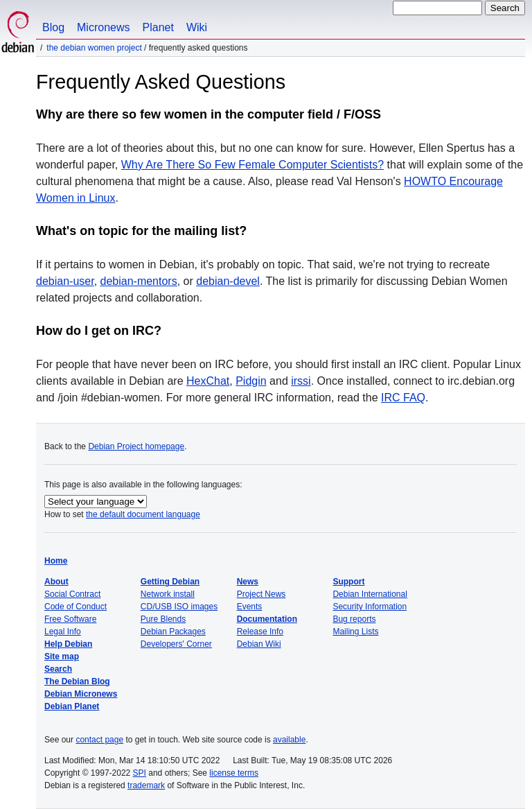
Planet (158, 27)
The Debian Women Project (94, 48)
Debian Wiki (259, 644)
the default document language (143, 514)
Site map (62, 656)
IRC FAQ (403, 398)
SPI (140, 773)
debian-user (65, 281)
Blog (53, 27)
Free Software (70, 619)
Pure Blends (163, 619)
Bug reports (354, 619)
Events (250, 607)
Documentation (267, 619)
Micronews (103, 27)
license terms (234, 773)
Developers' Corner (176, 644)
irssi (301, 381)
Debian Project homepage (136, 446)
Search (58, 669)
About (56, 582)
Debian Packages (173, 632)
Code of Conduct (76, 607)
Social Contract (72, 594)
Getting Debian (170, 582)
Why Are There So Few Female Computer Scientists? (252, 165)
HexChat (208, 381)
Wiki (197, 27)
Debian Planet (72, 706)
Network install (168, 594)
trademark (146, 785)
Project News (261, 594)
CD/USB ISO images (179, 607)
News (248, 582)
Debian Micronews (81, 694)
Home (56, 561)
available (289, 740)
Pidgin (251, 381)
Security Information (370, 607)
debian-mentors (139, 281)
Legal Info (63, 632)
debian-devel (228, 281)
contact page (99, 740)
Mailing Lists (355, 632)
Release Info (260, 632)
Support (348, 582)
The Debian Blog (77, 681)
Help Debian (68, 644)
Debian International (370, 594)
